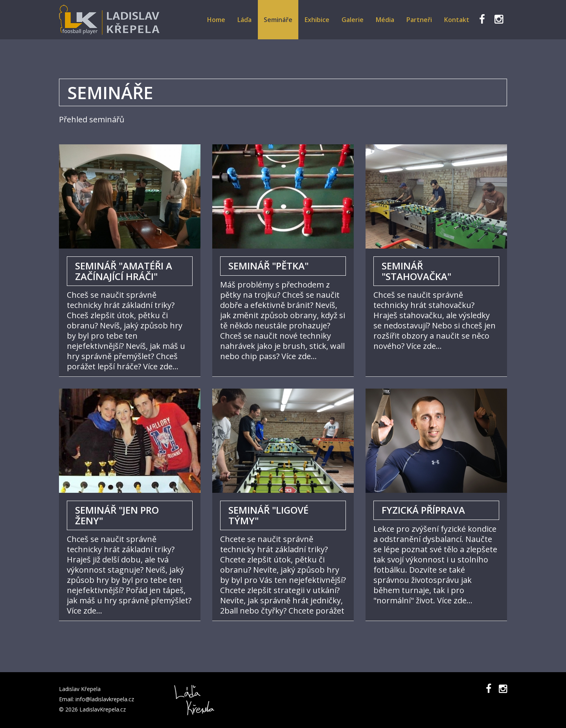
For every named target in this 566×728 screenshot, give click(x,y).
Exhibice (317, 20)
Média (385, 20)
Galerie (353, 20)
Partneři (419, 20)
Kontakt (457, 20)
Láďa (244, 20)
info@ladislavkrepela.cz (105, 699)
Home (216, 20)
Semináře (278, 20)
